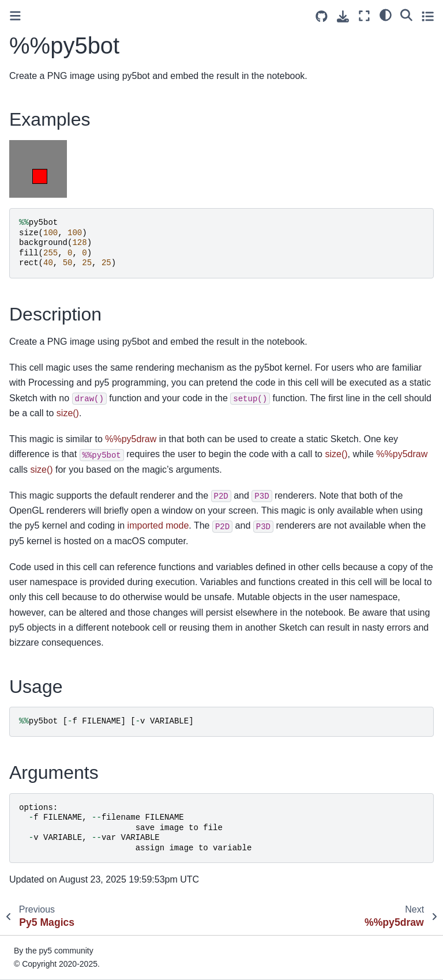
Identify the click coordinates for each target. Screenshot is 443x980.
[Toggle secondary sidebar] (428, 16)
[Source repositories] (322, 16)
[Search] (406, 14)
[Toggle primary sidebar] (15, 16)
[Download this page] (343, 16)
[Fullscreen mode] (364, 16)
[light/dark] (386, 14)
